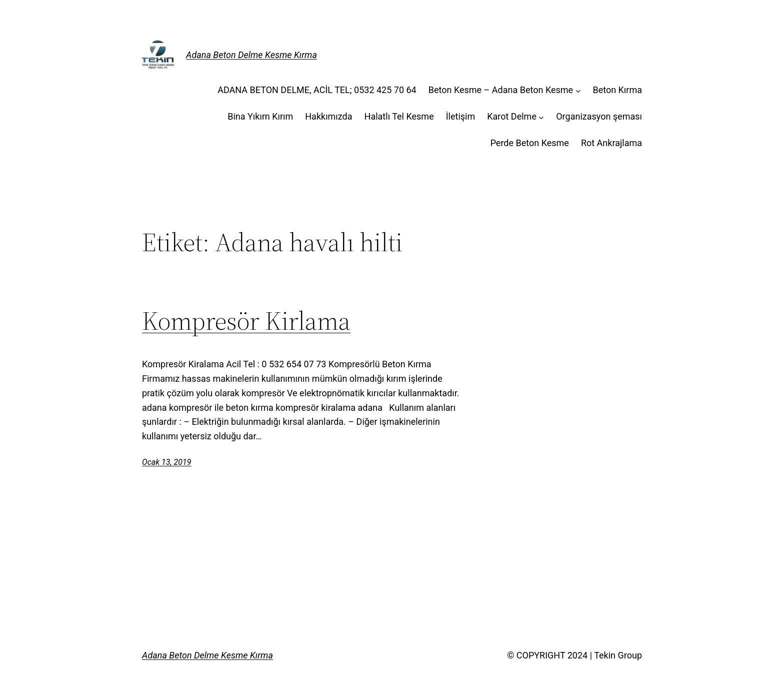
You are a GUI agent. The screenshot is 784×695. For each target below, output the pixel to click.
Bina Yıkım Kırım (260, 116)
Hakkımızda (328, 116)
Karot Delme (512, 116)
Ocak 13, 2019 (166, 462)
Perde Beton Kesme (530, 143)
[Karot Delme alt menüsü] (541, 117)
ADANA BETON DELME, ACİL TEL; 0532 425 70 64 (317, 90)
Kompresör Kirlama (246, 321)
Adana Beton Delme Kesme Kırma (251, 55)
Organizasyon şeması (599, 116)
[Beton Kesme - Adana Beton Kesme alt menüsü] (578, 90)
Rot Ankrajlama (611, 143)
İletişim (461, 116)
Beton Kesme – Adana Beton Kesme (501, 90)
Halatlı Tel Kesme (399, 116)
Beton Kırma (617, 90)
